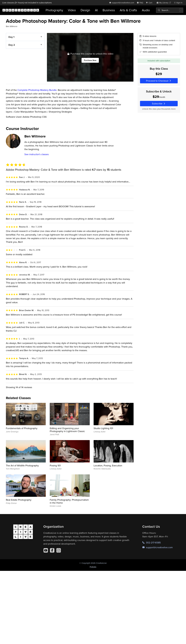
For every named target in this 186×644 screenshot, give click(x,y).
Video (72, 10)
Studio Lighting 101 (103, 428)
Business (109, 10)
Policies (93, 567)
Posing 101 (55, 465)
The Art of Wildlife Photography (22, 465)
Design (85, 10)
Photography (54, 10)
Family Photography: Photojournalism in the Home (69, 501)
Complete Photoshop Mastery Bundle (37, 90)
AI (96, 10)
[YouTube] (46, 550)
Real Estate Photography (19, 500)
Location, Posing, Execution (108, 465)
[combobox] (170, 10)
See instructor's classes (37, 154)
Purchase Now (90, 60)
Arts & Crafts (128, 10)
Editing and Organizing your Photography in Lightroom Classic (67, 430)
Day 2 (12, 45)
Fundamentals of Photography (22, 428)
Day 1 (11, 37)
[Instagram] (59, 550)
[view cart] (150, 3)
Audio (146, 10)
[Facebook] (52, 550)
